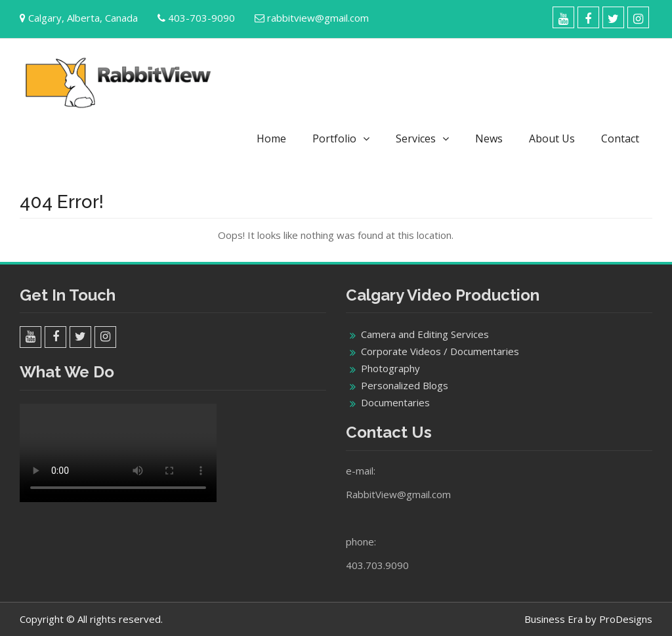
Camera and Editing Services (425, 334)
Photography (390, 368)
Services (416, 138)
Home (271, 138)
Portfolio (334, 138)
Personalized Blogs (405, 385)
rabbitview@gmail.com (318, 18)
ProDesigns (626, 619)
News (489, 138)
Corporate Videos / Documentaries (440, 351)
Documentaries (395, 402)
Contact (620, 138)
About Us (552, 138)
